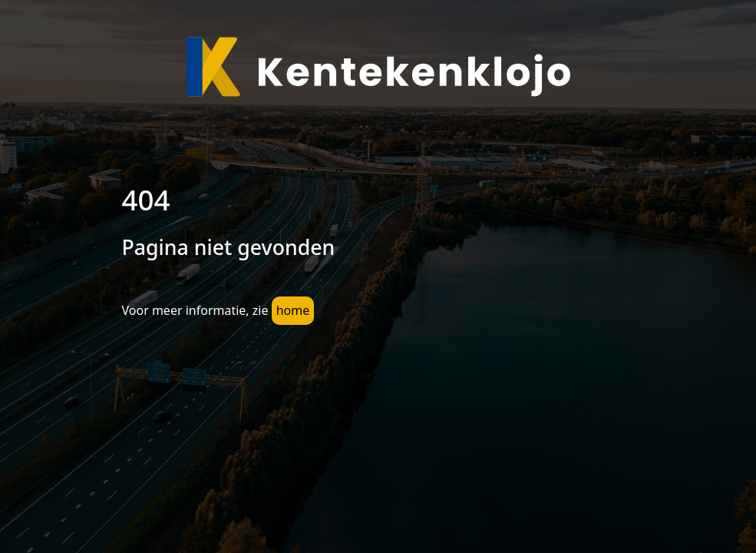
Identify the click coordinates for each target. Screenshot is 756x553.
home (293, 310)
